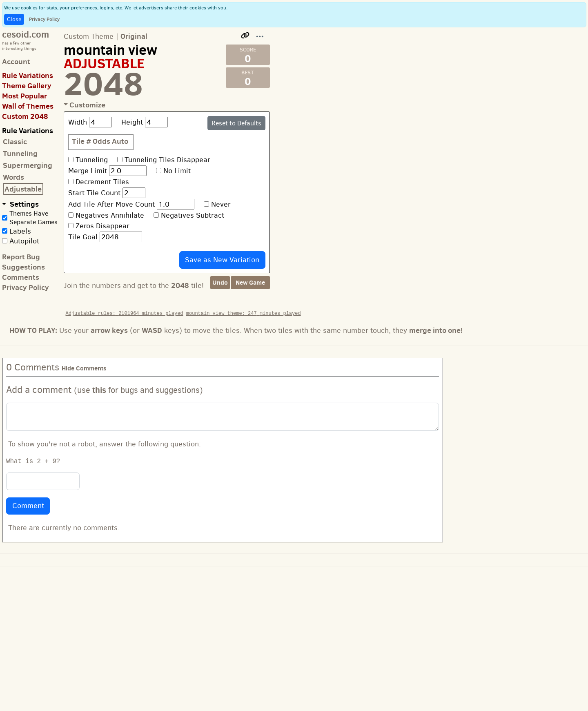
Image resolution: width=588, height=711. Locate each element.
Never (221, 204)
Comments (21, 277)
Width (78, 122)
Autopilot (24, 241)
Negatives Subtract (193, 215)
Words (13, 177)
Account (16, 61)
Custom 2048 (25, 116)
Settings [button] (23, 204)
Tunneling (20, 153)
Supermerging (28, 165)
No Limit (177, 171)
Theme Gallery (27, 86)
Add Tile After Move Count (111, 204)
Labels (20, 231)
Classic (15, 142)
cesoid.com (26, 34)
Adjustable (23, 189)
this (99, 390)
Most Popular (24, 96)
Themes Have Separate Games (33, 218)
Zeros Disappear (102, 226)
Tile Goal (83, 237)
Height (132, 122)
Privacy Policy (44, 19)
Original (134, 36)
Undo (220, 282)
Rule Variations (28, 75)
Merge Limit (88, 171)
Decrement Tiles (102, 182)
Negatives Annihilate (110, 215)
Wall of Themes (28, 106)
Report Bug (21, 257)
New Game (250, 282)
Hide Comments (84, 368)
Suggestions (23, 267)
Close (14, 19)
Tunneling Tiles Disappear (167, 160)
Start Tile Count (94, 193)
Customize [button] (87, 105)
